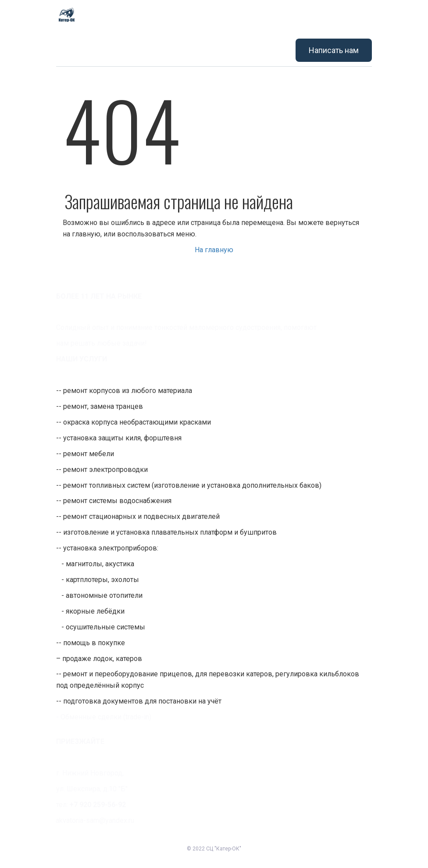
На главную (214, 250)
